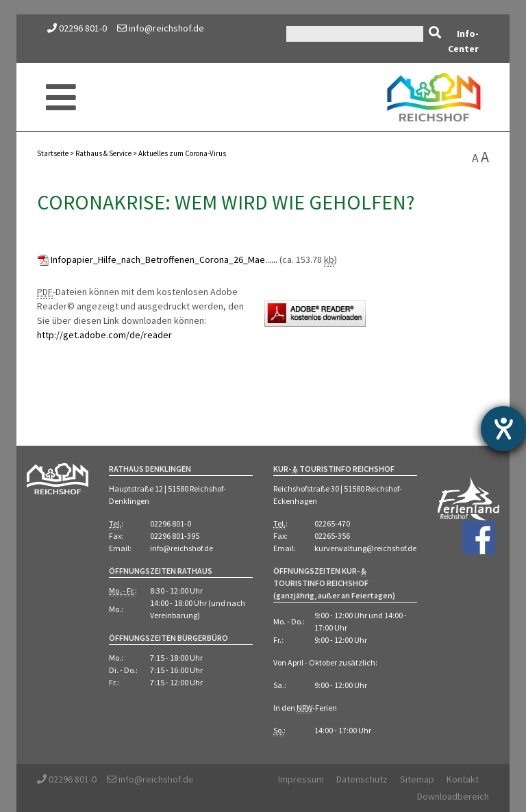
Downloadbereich (453, 796)
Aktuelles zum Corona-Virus (182, 153)
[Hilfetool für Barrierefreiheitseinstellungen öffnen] (503, 429)
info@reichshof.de (161, 28)
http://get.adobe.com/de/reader (104, 335)
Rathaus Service (103, 153)
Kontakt (463, 779)
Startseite (53, 153)
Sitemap (417, 779)
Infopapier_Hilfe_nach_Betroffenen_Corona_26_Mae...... (164, 259)
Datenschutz (362, 779)
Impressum (301, 779)
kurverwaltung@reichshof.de (365, 548)
